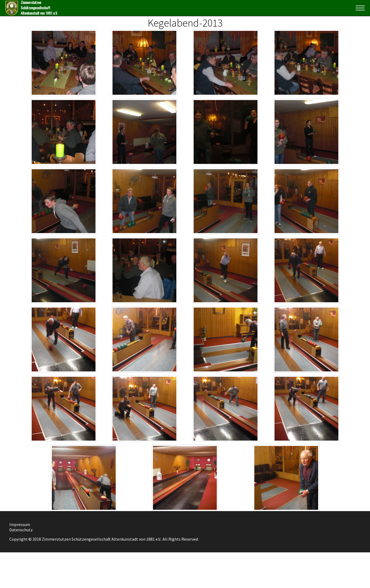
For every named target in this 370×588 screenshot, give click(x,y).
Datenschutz (21, 530)
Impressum (20, 524)
